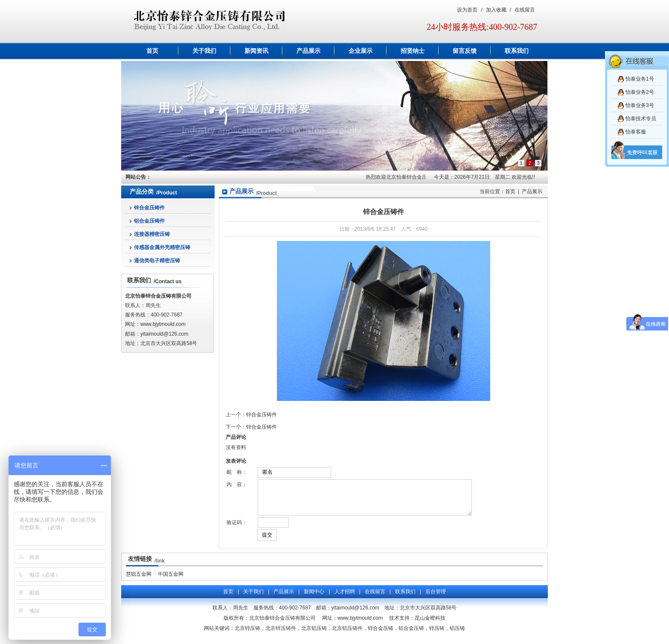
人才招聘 (345, 598)
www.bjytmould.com (163, 324)
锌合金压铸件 (149, 208)
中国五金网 (171, 580)
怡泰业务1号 (640, 79)
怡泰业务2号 (640, 92)
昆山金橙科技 (430, 624)
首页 (152, 51)
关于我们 (204, 51)
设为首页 (467, 10)
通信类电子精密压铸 (157, 261)
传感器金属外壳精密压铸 (162, 247)
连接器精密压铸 (152, 234)
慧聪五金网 (139, 580)
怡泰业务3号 (640, 105)
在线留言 (525, 10)
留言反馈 (465, 51)
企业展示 (361, 51)
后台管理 (436, 598)
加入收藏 (496, 10)
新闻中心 (314, 598)
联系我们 (517, 51)
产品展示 (308, 51)
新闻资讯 (256, 51)
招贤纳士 (413, 51)
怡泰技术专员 (641, 119)
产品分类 (142, 192)
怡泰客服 (636, 132)
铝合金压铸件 (149, 221)
